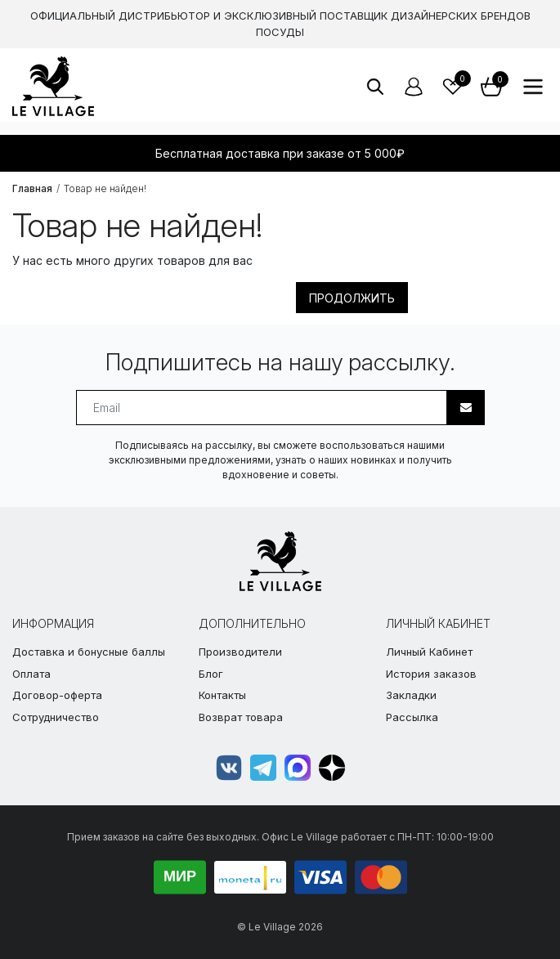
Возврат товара (241, 717)
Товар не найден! (105, 188)
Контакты (222, 695)
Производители (240, 652)
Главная (32, 188)
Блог (211, 674)
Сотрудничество (56, 717)
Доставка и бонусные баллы (89, 652)
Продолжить (352, 298)
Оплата (31, 674)
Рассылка (412, 717)
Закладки (411, 695)
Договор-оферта (57, 695)
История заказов (431, 674)
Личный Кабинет (429, 652)
